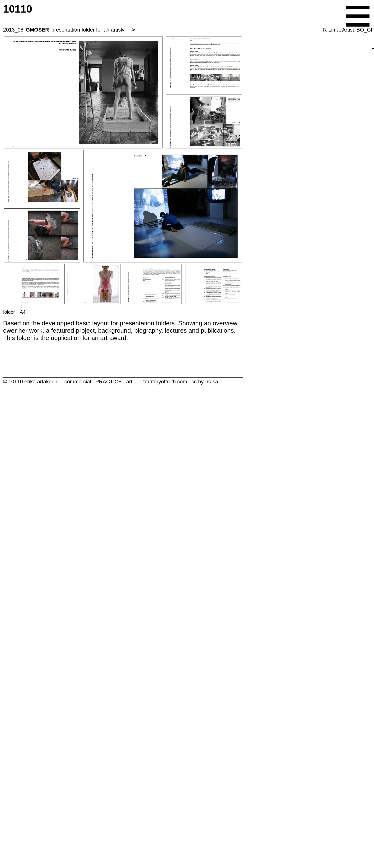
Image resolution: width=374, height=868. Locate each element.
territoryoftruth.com (165, 382)
